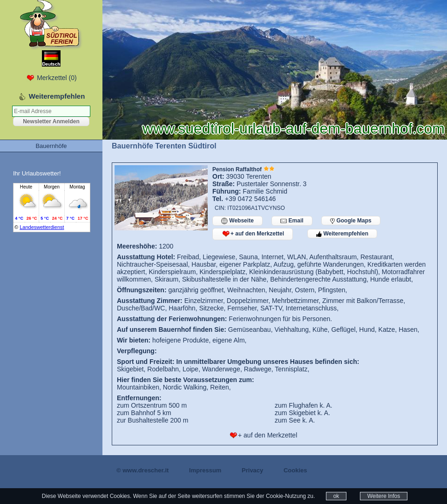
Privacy (252, 470)
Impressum (205, 470)
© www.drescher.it (142, 470)
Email (292, 221)
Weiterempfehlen (342, 234)
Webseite (237, 221)
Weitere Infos (384, 496)
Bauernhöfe (51, 146)
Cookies (295, 470)
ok (336, 496)
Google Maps (351, 221)
